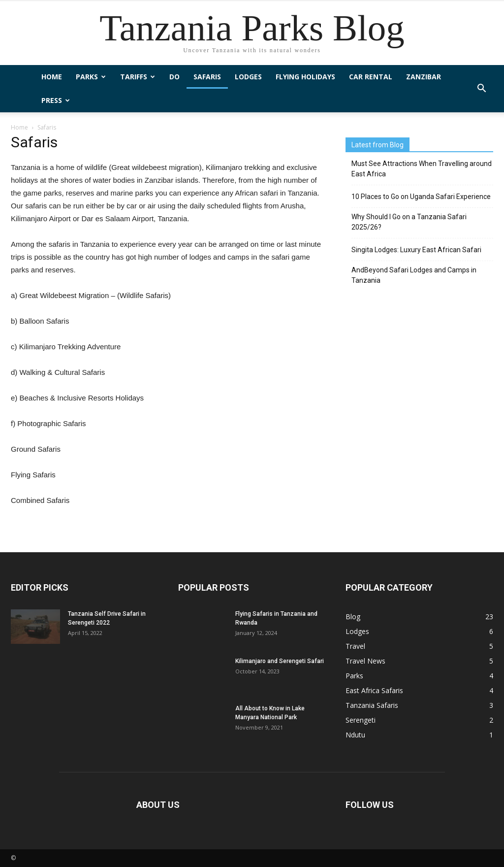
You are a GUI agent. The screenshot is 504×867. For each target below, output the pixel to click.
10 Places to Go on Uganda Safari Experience (421, 197)
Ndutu (355, 735)
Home (52, 77)
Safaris (207, 77)
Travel (355, 646)
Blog (353, 617)
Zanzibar (424, 77)
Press (56, 100)
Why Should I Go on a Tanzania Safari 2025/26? (409, 222)
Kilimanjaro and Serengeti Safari (280, 661)
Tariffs (138, 77)
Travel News (365, 661)
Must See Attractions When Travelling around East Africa (422, 169)
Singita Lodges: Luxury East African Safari (416, 250)
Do (174, 77)
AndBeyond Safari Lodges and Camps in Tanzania (414, 275)
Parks (91, 77)
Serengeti (361, 720)
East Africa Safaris (374, 690)
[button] (481, 89)
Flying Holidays (305, 77)
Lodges (248, 77)
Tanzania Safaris (372, 705)
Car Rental (371, 77)
